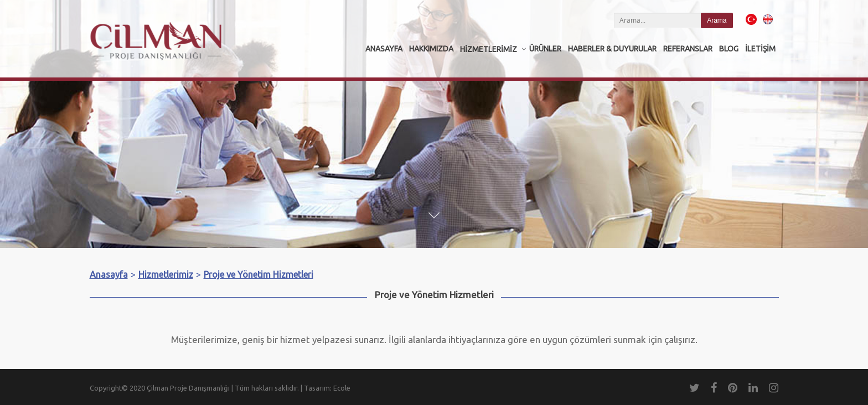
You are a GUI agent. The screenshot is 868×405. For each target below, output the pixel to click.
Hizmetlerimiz (489, 49)
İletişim (760, 49)
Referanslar (688, 49)
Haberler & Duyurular (612, 49)
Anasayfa (384, 49)
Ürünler (545, 49)
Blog (729, 49)
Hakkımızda (431, 49)
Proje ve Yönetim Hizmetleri (259, 274)
